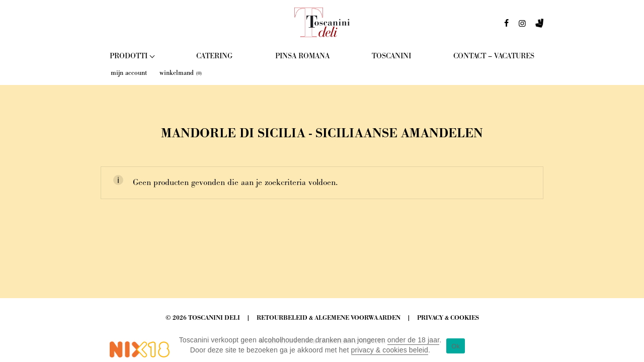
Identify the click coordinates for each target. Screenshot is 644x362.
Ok (456, 346)
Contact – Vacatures (494, 56)
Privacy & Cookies (448, 318)
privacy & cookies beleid (390, 350)
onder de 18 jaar (413, 340)
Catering (214, 56)
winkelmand (181, 73)
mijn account (129, 73)
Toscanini (391, 56)
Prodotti (129, 56)
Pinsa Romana (302, 56)
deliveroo (539, 26)
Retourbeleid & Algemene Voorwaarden (329, 318)
